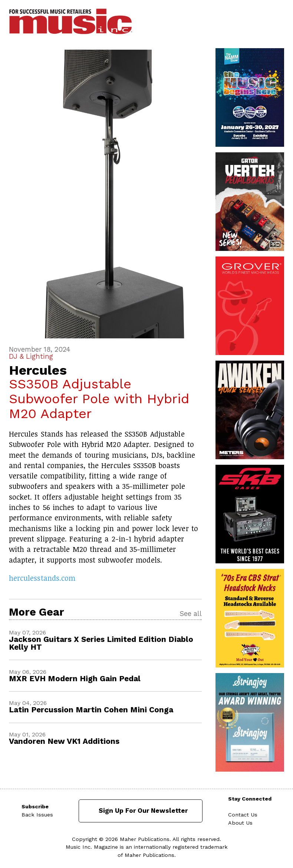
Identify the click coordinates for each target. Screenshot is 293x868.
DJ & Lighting (31, 357)
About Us (240, 823)
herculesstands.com (42, 578)
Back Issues (37, 815)
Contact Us (243, 815)
